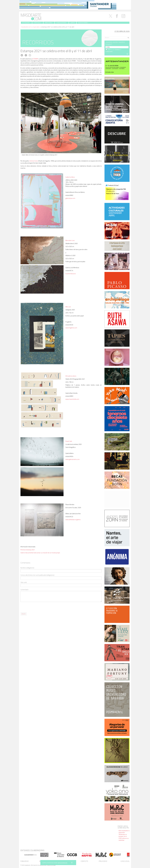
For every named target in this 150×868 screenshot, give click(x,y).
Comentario (24, 590)
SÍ (72, 863)
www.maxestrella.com (72, 399)
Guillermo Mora (70, 177)
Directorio (49, 23)
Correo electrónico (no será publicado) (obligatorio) (37, 575)
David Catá (69, 441)
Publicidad (25, 861)
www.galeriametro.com (73, 459)
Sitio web (24, 582)
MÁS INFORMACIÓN (63, 863)
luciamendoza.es (71, 274)
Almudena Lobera (71, 376)
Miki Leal (68, 307)
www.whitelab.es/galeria (73, 520)
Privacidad (103, 861)
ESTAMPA (35, 59)
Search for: (108, 35)
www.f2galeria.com (71, 328)
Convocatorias (62, 23)
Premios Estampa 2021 (28, 550)
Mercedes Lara (70, 240)
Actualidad (26, 23)
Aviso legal (125, 861)
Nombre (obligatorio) (27, 568)
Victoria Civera (34, 161)
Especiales (38, 23)
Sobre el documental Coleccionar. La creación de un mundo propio (40, 553)
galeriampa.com (70, 198)
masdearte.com (26, 27)
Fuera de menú (83, 23)
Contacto (84, 861)
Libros (73, 23)
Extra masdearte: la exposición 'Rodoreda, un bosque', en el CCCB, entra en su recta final (124, 835)
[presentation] (35, 607)
